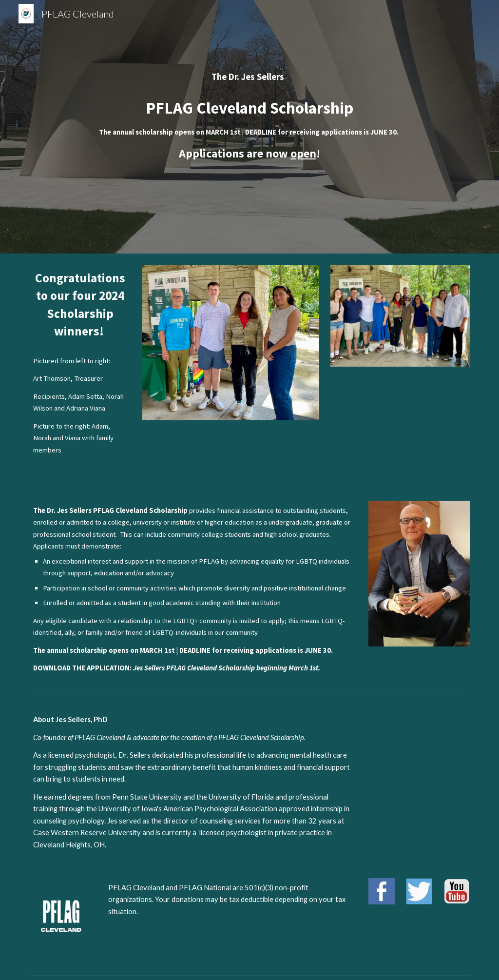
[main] (250, 127)
